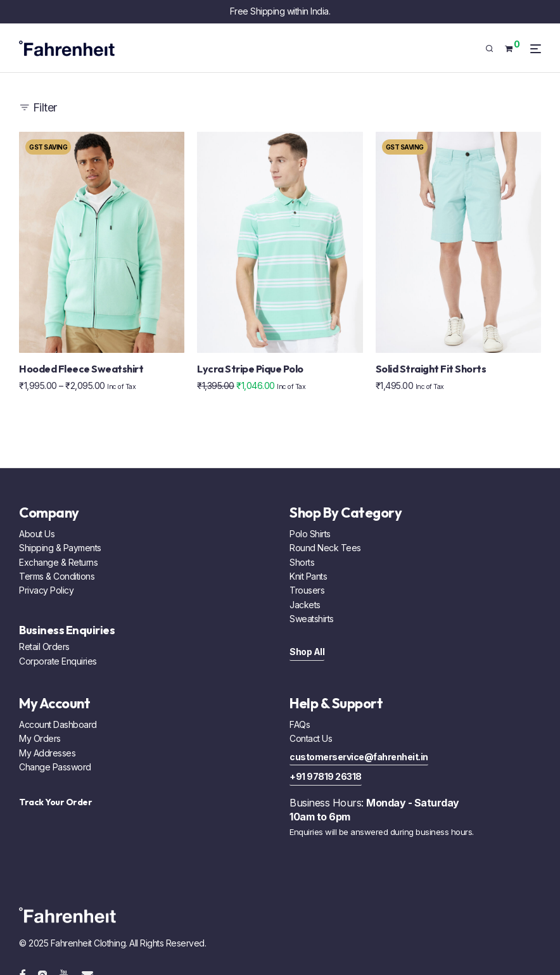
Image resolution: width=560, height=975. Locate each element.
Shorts (302, 562)
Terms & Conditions (57, 576)
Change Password (55, 767)
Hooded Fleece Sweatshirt (81, 369)
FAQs (300, 724)
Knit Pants (308, 576)
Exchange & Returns (58, 562)
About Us (37, 534)
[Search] (494, 49)
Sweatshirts (312, 619)
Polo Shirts (310, 534)
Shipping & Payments (60, 548)
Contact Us (311, 738)
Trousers (307, 590)
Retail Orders (44, 647)
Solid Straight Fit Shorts (431, 369)
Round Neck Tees (325, 548)
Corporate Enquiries (58, 661)
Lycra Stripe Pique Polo (250, 369)
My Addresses (47, 753)
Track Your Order (55, 802)
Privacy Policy (46, 590)
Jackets (305, 605)
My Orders (40, 738)
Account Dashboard (58, 724)
